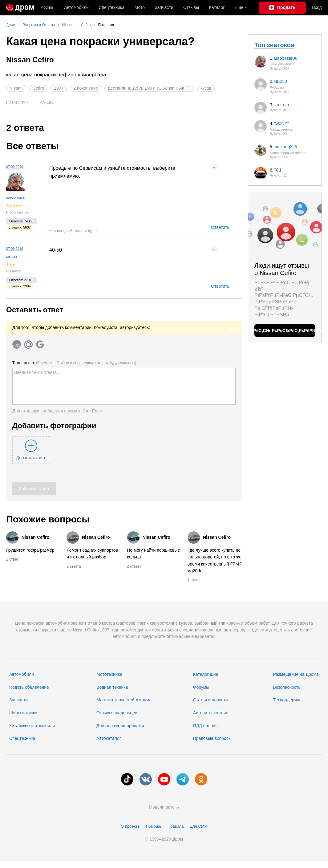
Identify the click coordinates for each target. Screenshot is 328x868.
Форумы (201, 687)
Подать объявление (29, 687)
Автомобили (76, 7)
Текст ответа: (74, 363)
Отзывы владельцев (117, 713)
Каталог (217, 7)
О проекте (130, 826)
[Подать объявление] (282, 8)
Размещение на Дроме (296, 674)
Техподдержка (287, 700)
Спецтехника (22, 738)
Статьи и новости (211, 700)
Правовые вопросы (212, 738)
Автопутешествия (211, 713)
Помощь (153, 826)
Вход (317, 7)
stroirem (281, 105)
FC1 (277, 170)
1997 (59, 88)
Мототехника (109, 674)
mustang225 (285, 147)
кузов (206, 88)
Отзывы (191, 7)
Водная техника (112, 687)
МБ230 (12, 257)
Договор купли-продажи (120, 726)
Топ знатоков (274, 45)
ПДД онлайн (205, 726)
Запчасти (164, 7)
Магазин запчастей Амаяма (124, 700)
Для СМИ (198, 826)
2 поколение (86, 88)
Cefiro (38, 88)
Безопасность (287, 687)
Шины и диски (23, 713)
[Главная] (20, 8)
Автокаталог (109, 738)
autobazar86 (16, 198)
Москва (47, 8)
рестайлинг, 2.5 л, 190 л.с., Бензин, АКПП (149, 88)
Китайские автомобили (32, 726)
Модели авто (164, 807)
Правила (176, 826)
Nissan (16, 88)
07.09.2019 (15, 167)
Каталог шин (206, 674)
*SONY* (281, 123)
